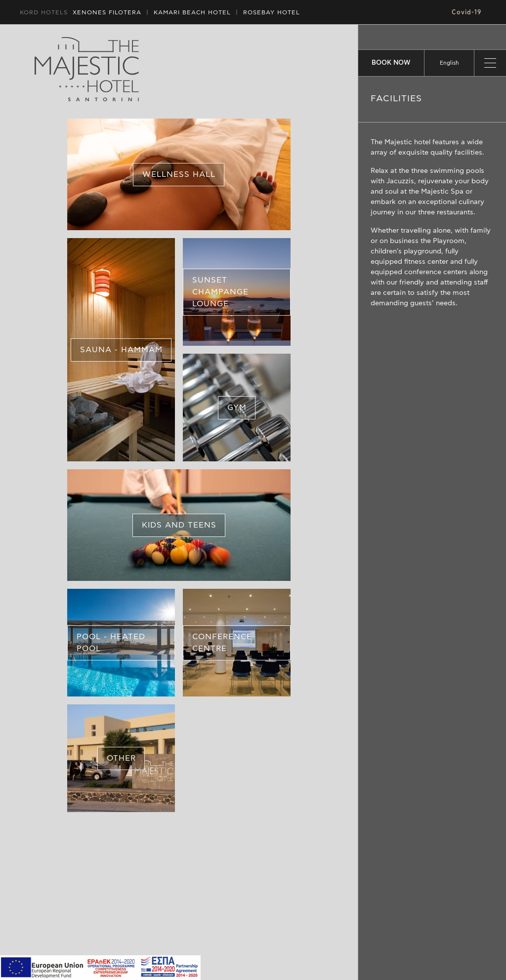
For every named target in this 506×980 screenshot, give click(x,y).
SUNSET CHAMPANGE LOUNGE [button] (220, 292)
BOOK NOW (391, 63)
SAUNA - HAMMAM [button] (121, 350)
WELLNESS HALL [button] (179, 174)
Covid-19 (466, 12)
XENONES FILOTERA (107, 12)
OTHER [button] (121, 758)
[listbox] (449, 63)
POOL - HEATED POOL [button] (111, 643)
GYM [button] (237, 408)
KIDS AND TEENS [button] (179, 525)
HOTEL (192, 12)
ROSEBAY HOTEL (272, 12)
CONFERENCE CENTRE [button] (222, 643)
